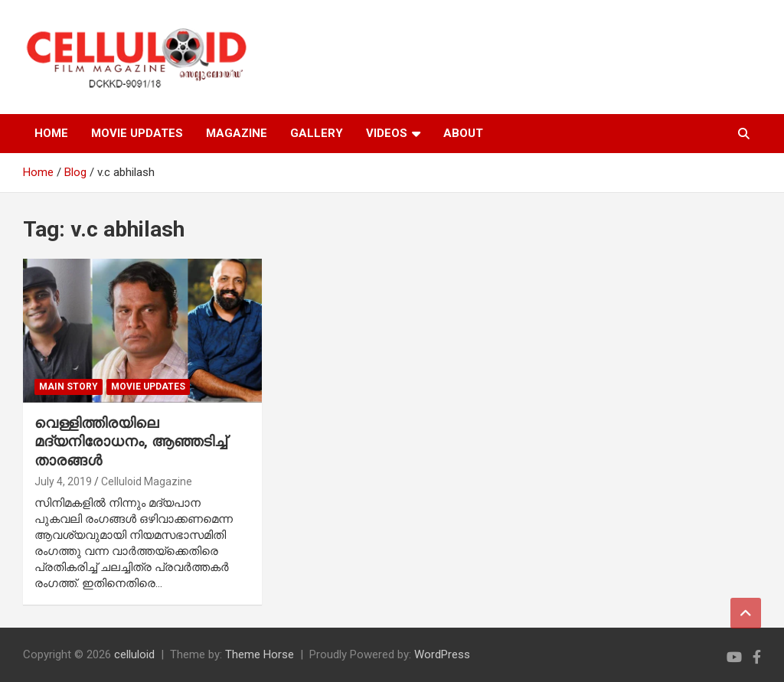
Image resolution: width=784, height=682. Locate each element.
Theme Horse (260, 654)
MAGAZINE (237, 133)
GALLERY (317, 133)
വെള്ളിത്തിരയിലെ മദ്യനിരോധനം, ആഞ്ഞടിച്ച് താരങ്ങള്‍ (131, 442)
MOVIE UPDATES (137, 133)
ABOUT (463, 133)
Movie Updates (148, 387)
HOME (51, 133)
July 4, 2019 (63, 481)
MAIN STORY (69, 387)
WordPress (442, 654)
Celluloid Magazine (147, 481)
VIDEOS (387, 133)
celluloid (134, 654)
